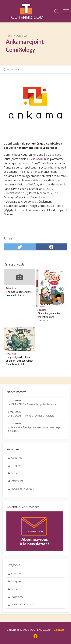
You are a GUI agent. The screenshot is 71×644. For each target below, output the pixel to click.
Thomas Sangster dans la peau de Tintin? (19, 293)
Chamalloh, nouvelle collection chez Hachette (49, 317)
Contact (59, 630)
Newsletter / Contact (23, 489)
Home (9, 35)
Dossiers (16, 473)
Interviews (17, 481)
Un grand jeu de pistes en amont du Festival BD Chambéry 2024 (19, 361)
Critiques (16, 465)
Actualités (22, 35)
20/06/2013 (38, 159)
